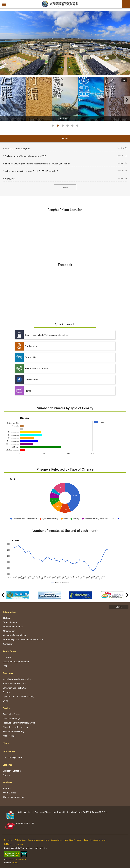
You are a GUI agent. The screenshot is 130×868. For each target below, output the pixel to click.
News (6, 743)
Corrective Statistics (12, 771)
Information (9, 751)
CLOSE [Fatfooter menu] (119, 607)
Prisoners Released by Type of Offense (65, 469)
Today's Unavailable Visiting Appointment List (42, 335)
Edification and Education (14, 683)
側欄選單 (4, 4)
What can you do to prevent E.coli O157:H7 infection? (32, 171)
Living (6, 701)
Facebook (65, 265)
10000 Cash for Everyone (17, 148)
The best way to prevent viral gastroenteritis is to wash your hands (37, 164)
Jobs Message (9, 736)
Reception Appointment (31, 368)
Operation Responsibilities (15, 635)
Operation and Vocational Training (18, 696)
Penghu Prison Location (65, 210)
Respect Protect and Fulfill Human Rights (77, 126)
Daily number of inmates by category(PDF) (26, 156)
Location (7, 657)
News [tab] (65, 138)
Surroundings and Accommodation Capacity (23, 639)
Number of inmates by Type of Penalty (65, 408)
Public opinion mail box (13, 844)
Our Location (26, 346)
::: (2, 2)
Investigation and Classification (17, 679)
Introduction (10, 612)
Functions (8, 673)
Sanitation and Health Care (15, 688)
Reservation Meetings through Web (19, 723)
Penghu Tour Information (68, 126)
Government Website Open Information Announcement (26, 840)
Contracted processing (14, 797)
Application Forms (11, 714)
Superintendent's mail (13, 627)
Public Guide (9, 651)
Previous (3, 100)
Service (7, 708)
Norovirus (10, 179)
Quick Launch (65, 324)
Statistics (8, 765)
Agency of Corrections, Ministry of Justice (72, 126)
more (65, 187)
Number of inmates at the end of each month (65, 531)
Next (127, 100)
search (126, 4)
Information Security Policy (95, 840)
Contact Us (25, 357)
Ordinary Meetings (11, 718)
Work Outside (10, 793)
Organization (9, 631)
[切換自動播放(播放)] (124, 80)
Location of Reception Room (16, 662)
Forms (23, 391)
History (7, 618)
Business (8, 782)
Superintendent (10, 622)
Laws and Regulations (13, 757)
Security (7, 692)
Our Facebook (27, 380)
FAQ (5, 666)
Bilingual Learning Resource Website (63, 126)
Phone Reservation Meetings (16, 727)
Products (58, 126)
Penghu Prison (53, 126)
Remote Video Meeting (13, 731)
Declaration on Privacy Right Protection (66, 840)
